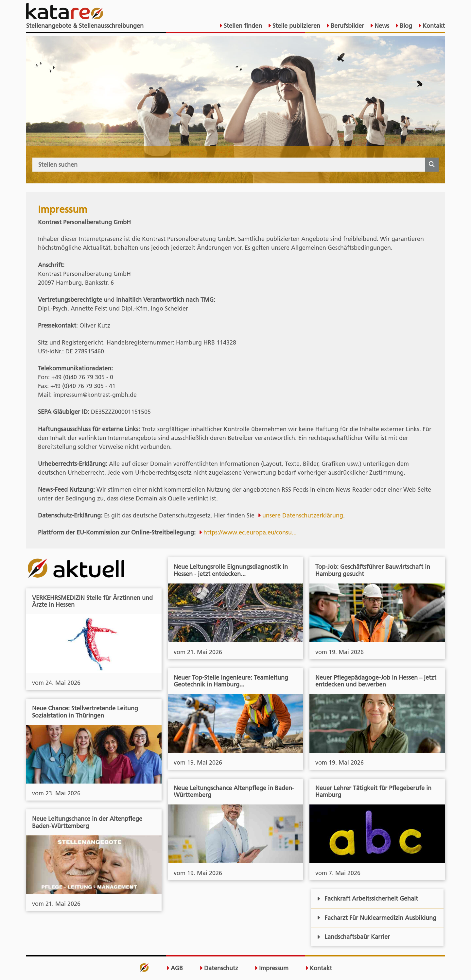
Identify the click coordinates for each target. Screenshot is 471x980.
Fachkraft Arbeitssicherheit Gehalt (367, 898)
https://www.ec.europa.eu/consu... (250, 532)
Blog (405, 26)
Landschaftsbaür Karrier (353, 937)
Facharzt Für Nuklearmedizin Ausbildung (377, 918)
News (381, 26)
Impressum (271, 968)
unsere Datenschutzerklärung (303, 515)
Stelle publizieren (296, 26)
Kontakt (433, 26)
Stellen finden (242, 26)
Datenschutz (219, 968)
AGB (174, 968)
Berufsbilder (347, 26)
